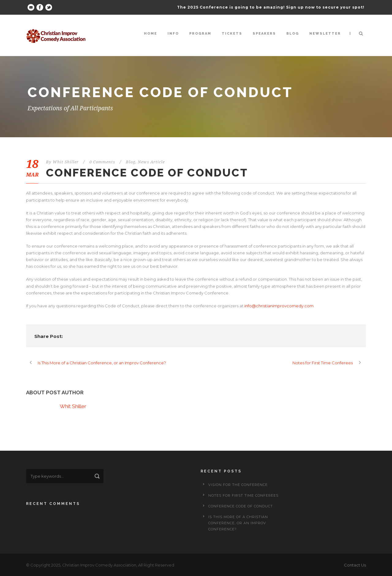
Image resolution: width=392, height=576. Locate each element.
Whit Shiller (66, 162)
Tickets (232, 34)
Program (200, 34)
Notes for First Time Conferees (243, 495)
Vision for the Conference (238, 485)
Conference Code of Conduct (241, 506)
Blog (293, 34)
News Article (151, 162)
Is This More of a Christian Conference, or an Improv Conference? (238, 523)
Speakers (264, 34)
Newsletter (325, 34)
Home (151, 34)
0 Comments (102, 162)
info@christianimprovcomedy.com (279, 306)
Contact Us (355, 565)
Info (173, 34)
